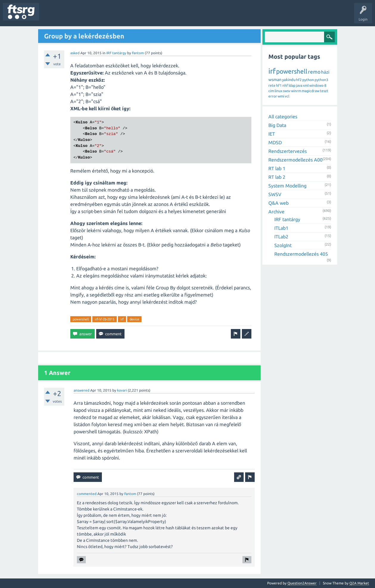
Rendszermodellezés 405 (301, 254)
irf (122, 319)
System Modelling (287, 186)
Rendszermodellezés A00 (295, 160)
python (308, 80)
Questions (52, 16)
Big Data (277, 125)
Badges (136, 16)
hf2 (299, 80)
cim (271, 91)
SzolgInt (283, 245)
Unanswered (77, 16)
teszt (324, 91)
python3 (321, 80)
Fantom (138, 53)
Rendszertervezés (288, 151)
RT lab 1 (277, 168)
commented (87, 494)
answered (81, 390)
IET (272, 134)
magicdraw (311, 91)
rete (272, 85)
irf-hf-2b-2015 (105, 319)
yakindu (289, 80)
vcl (287, 96)
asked (75, 53)
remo (314, 72)
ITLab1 (281, 228)
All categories (283, 117)
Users (118, 16)
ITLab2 (281, 237)
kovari (122, 390)
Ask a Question (176, 16)
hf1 (279, 85)
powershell (81, 319)
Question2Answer (302, 583)
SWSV (275, 194)
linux (278, 91)
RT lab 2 (277, 177)
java (299, 85)
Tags (99, 16)
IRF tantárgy (116, 53)
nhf (285, 85)
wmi (281, 96)
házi (325, 72)
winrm (296, 91)
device (134, 319)
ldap (292, 85)
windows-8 (318, 85)
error (273, 96)
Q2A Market (359, 583)
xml (306, 85)
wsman (275, 80)
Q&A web (278, 203)
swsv (287, 91)
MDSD (275, 142)
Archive (276, 212)
